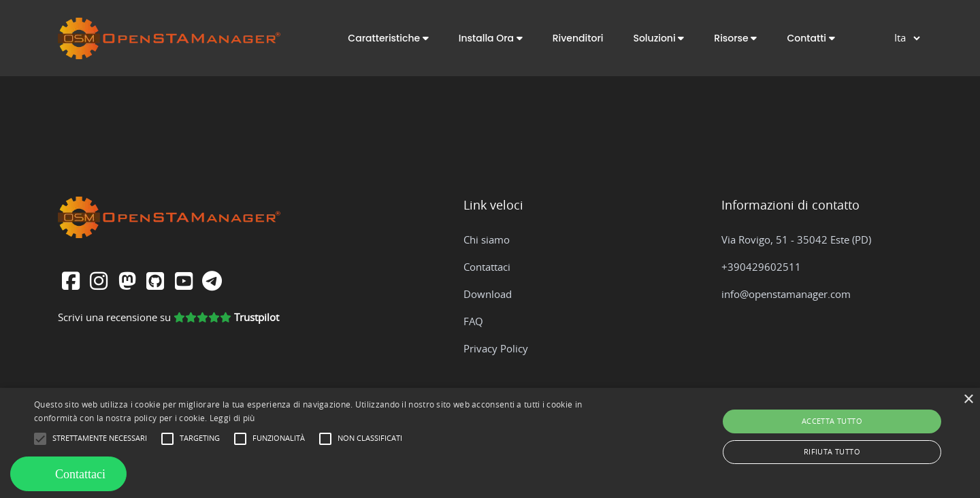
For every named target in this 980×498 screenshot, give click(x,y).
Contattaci (487, 268)
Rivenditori (578, 38)
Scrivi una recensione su (168, 318)
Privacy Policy (496, 349)
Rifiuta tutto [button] (832, 452)
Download (488, 295)
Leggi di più (232, 418)
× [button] (968, 400)
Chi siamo (487, 240)
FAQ (473, 322)
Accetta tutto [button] (832, 421)
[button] (388, 38)
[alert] (490, 443)
